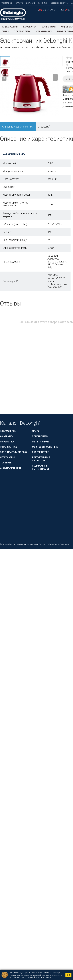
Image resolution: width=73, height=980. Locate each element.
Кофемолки (49, 27)
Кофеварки (30, 27)
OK (68, 975)
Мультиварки (44, 31)
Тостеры (5, 463)
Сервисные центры (59, 3)
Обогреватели (41, 452)
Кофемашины (10, 27)
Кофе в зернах (8, 447)
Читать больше (44, 977)
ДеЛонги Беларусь (9, 48)
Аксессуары (7, 457)
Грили (5, 31)
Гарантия (43, 3)
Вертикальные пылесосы (41, 459)
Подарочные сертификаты (40, 467)
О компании (7, 3)
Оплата (19, 3)
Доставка (31, 3)
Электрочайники (35, 48)
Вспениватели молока (14, 452)
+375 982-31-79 (43, 10)
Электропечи (22, 31)
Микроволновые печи (45, 447)
